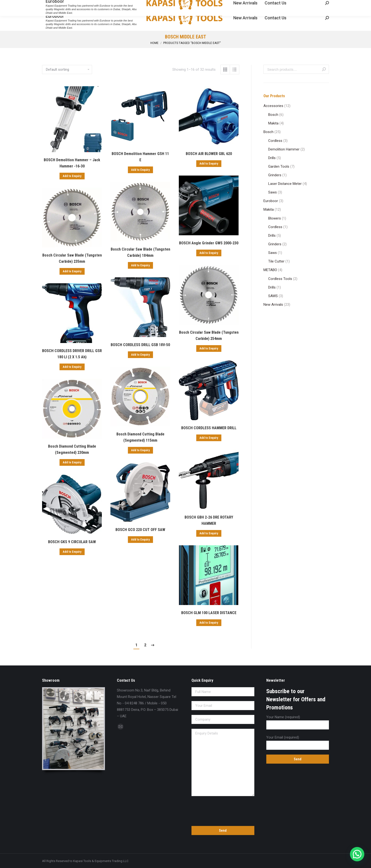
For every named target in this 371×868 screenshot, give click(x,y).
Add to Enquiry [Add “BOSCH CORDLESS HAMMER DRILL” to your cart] (209, 438)
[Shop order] (67, 70)
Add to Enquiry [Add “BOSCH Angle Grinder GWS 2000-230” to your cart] (209, 253)
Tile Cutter (276, 261)
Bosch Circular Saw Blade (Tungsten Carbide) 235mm (72, 258)
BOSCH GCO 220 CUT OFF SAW (140, 530)
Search (324, 69)
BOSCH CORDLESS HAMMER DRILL (209, 428)
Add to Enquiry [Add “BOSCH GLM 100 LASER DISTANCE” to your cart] (209, 623)
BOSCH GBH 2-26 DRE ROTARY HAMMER (209, 520)
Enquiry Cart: (314, 4)
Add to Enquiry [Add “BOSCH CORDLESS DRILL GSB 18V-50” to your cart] (140, 355)
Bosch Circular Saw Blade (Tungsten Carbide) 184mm (140, 252)
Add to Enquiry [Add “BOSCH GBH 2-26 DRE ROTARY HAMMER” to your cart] (209, 533)
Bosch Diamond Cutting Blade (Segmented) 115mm (140, 437)
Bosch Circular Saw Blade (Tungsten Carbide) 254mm (209, 335)
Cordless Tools (280, 279)
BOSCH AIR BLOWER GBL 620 (209, 154)
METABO (270, 270)
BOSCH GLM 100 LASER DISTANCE (209, 613)
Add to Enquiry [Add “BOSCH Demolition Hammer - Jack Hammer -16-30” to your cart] (72, 176)
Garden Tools (279, 166)
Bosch (273, 115)
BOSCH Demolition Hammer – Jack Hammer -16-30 (72, 163)
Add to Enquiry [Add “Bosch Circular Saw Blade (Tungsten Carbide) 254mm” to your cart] (209, 348)
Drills (272, 158)
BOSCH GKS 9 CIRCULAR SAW (72, 542)
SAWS (273, 296)
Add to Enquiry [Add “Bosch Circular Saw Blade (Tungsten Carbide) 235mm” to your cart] (72, 271)
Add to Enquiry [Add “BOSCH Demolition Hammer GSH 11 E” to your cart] (140, 170)
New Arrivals (273, 305)
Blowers (275, 218)
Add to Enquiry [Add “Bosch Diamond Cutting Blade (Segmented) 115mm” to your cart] (140, 450)
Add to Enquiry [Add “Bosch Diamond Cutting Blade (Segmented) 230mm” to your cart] (72, 462)
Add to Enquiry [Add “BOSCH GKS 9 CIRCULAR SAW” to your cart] (72, 552)
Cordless (275, 141)
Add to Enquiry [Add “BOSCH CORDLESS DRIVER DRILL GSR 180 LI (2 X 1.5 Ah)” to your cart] (72, 367)
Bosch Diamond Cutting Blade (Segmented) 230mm (72, 449)
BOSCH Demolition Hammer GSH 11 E (140, 157)
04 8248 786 (53, 4)
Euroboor (271, 201)
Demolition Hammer (284, 149)
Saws (273, 192)
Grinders (275, 175)
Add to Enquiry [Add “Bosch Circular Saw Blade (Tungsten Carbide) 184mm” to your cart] (140, 265)
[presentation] (223, 810)
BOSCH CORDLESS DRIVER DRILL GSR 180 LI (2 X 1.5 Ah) (72, 354)
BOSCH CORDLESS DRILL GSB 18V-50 (140, 345)
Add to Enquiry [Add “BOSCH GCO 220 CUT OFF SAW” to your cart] (140, 540)
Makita (273, 123)
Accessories (273, 106)
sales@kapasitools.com (88, 4)
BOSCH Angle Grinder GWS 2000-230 (209, 243)
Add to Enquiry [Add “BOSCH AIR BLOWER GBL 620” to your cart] (209, 164)
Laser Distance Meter (285, 184)
